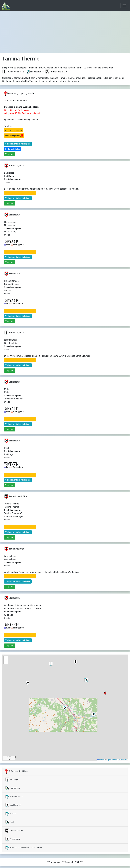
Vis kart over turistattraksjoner (18, 144)
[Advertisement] (65, 31)
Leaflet (101, 760)
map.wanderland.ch (14, 130)
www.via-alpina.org (14, 135)
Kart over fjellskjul (13, 149)
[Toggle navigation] (124, 6)
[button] (105, 694)
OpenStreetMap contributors (117, 760)
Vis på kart (10, 154)
